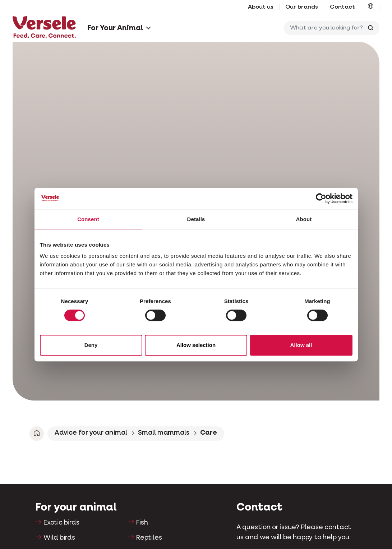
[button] (371, 7)
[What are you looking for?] (325, 28)
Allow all (301, 345)
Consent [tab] (88, 219)
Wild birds (59, 538)
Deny (91, 345)
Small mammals (164, 433)
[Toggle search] (371, 28)
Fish (142, 523)
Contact (342, 7)
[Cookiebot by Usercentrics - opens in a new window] (321, 198)
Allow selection (196, 345)
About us (261, 7)
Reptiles (149, 538)
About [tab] (304, 219)
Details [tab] (196, 219)
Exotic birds (61, 523)
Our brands (302, 7)
